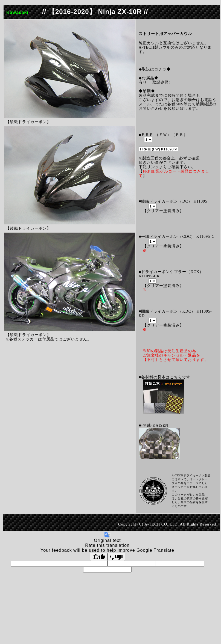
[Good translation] (99, 557)
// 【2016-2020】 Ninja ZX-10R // (95, 12)
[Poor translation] (116, 557)
